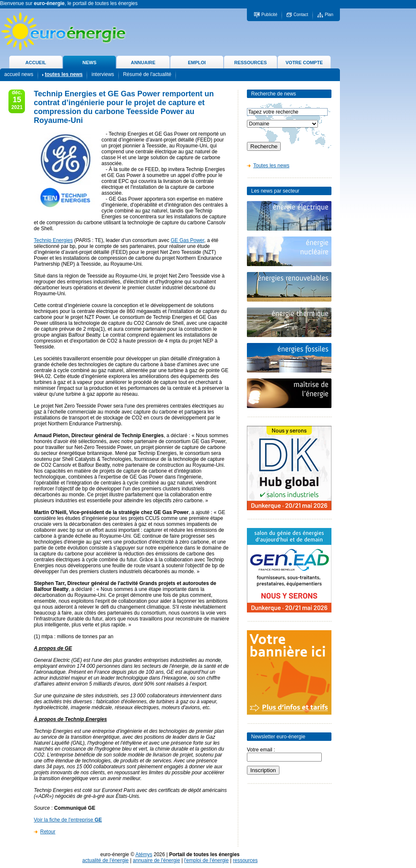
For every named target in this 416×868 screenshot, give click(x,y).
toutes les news (64, 74)
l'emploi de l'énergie (207, 860)
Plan (329, 15)
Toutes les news (271, 166)
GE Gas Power (187, 240)
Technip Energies (53, 240)
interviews (103, 74)
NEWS (89, 63)
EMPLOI (197, 63)
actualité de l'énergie (106, 860)
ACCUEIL (36, 63)
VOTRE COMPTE (304, 63)
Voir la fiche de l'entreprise (68, 820)
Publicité (269, 15)
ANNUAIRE (143, 63)
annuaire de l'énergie (156, 860)
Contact (301, 15)
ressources (245, 860)
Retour (48, 832)
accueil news (19, 74)
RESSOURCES (250, 63)
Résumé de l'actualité (147, 74)
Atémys (144, 854)
